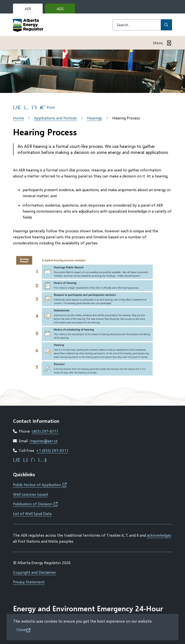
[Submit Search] (166, 25)
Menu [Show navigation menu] (158, 43)
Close (21, 629)
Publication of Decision (35, 504)
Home (18, 118)
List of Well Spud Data (32, 513)
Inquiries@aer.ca (43, 441)
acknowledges (159, 535)
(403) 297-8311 (45, 431)
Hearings (95, 118)
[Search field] (137, 25)
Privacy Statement (29, 582)
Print (47, 107)
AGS (64, 10)
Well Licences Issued (30, 494)
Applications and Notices (55, 118)
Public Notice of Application (40, 485)
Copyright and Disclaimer (35, 572)
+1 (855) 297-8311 (52, 450)
